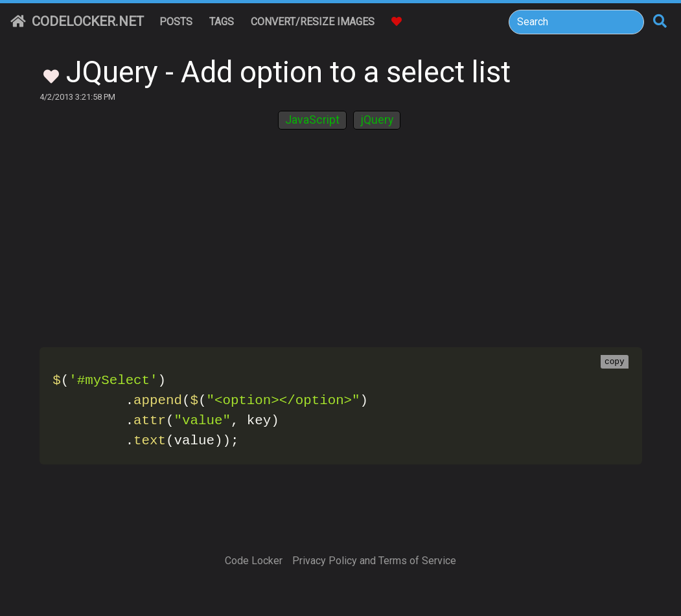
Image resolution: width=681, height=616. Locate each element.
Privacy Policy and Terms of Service (374, 561)
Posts (176, 22)
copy (615, 362)
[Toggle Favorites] (51, 75)
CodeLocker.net (77, 21)
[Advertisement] (341, 243)
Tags (222, 22)
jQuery (377, 120)
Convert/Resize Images (313, 22)
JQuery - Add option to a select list (288, 72)
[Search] (576, 22)
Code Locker (254, 561)
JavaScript (312, 120)
